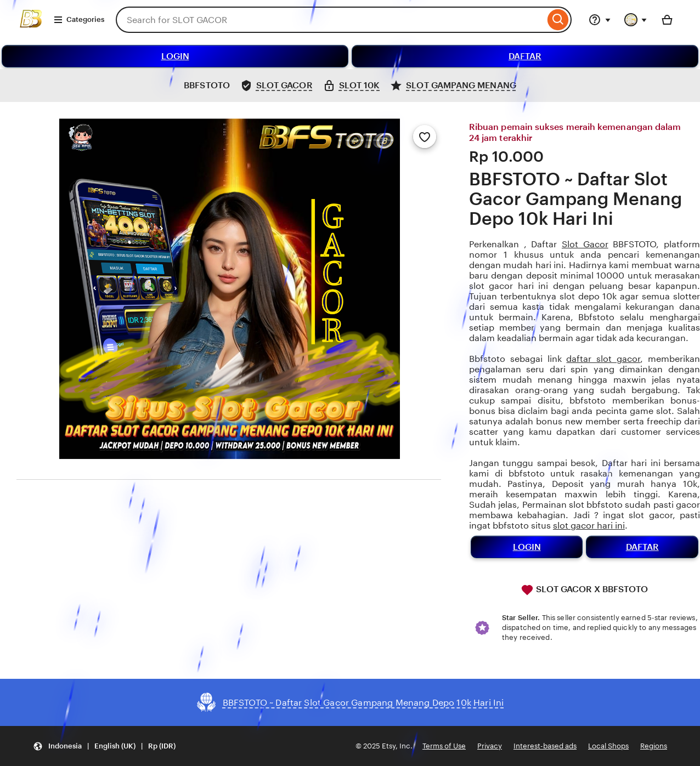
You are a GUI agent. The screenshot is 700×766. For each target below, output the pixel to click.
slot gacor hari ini (589, 526)
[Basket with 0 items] (667, 20)
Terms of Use (444, 746)
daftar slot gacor (603, 359)
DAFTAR (525, 56)
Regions (654, 746)
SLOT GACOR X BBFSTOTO (584, 590)
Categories (79, 20)
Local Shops (608, 746)
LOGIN (175, 56)
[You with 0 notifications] (636, 20)
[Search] (558, 20)
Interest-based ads (545, 746)
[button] (104, 746)
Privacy (490, 746)
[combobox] (330, 20)
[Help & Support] (600, 20)
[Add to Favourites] (425, 137)
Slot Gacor (585, 244)
